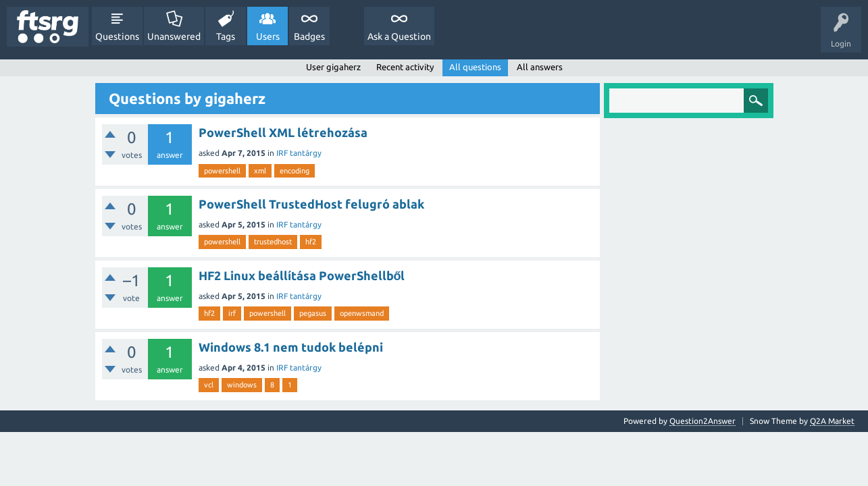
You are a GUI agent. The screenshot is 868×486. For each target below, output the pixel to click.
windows (242, 385)
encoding (295, 171)
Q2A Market (832, 421)
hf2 (311, 242)
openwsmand (362, 313)
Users (268, 36)
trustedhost (273, 242)
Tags (226, 36)
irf (232, 313)
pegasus (313, 313)
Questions (117, 36)
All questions (475, 67)
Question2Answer (703, 421)
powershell (222, 171)
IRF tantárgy (299, 153)
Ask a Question (399, 36)
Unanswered (174, 36)
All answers (540, 67)
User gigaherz (333, 67)
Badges (309, 36)
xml (260, 171)
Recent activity (405, 67)
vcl (209, 385)
